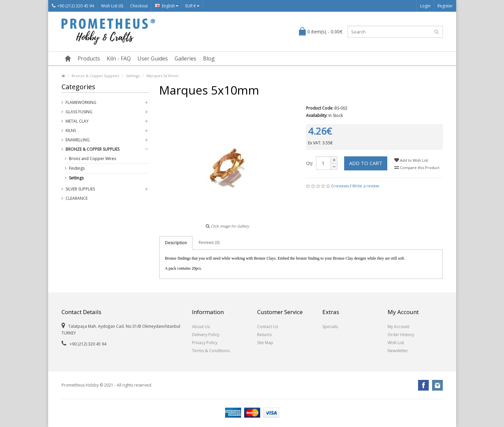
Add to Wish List (411, 160)
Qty (309, 163)
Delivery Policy (206, 335)
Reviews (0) (209, 242)
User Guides (153, 58)
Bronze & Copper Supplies (95, 76)
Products (89, 58)
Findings (77, 168)
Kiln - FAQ (119, 58)
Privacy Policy (205, 343)
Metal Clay (77, 121)
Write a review (366, 186)
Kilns (71, 130)
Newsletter (398, 351)
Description (176, 243)
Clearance (77, 198)
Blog (209, 58)
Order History (401, 335)
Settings (133, 76)
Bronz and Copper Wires (92, 159)
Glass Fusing (79, 112)
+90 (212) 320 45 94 (73, 6)
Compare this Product (417, 168)
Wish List (396, 343)
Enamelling (78, 140)
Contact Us (268, 327)
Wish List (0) (112, 6)
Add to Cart (366, 163)
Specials (330, 327)
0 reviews (340, 186)
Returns (264, 335)
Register (445, 6)
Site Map (265, 343)
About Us (201, 327)
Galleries (185, 58)
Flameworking (81, 102)
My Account (398, 327)
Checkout (139, 6)
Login (425, 6)
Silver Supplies (80, 189)
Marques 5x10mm (163, 76)
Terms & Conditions (211, 351)
